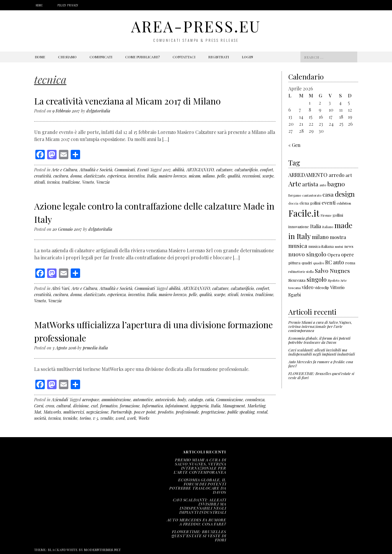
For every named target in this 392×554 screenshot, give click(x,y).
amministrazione (116, 400)
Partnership (121, 412)
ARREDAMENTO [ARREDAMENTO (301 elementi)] (308, 175)
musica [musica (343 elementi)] (298, 246)
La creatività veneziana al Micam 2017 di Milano (127, 101)
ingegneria (200, 406)
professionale (187, 412)
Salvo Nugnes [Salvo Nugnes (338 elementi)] (332, 271)
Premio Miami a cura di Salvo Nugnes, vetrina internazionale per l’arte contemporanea (320, 326)
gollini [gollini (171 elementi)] (338, 215)
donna (76, 176)
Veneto (88, 182)
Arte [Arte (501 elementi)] (295, 184)
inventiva (136, 176)
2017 (167, 170)
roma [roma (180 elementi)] (350, 263)
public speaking (241, 412)
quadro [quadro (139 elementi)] (319, 263)
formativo (109, 406)
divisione (81, 406)
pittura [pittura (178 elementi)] (294, 263)
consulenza (255, 400)
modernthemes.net (102, 550)
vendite (107, 418)
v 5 (96, 418)
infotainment (177, 406)
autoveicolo (165, 400)
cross (50, 406)
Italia (152, 176)
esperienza (117, 176)
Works (144, 418)
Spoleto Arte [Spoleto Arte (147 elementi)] (337, 280)
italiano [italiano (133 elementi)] (328, 227)
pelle (221, 176)
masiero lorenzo (173, 176)
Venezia (103, 182)
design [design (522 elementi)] (345, 194)
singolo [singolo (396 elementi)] (317, 279)
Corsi (39, 406)
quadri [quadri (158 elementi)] (307, 263)
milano (209, 176)
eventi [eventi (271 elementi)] (329, 203)
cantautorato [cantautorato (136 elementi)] (312, 195)
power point (145, 412)
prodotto (166, 412)
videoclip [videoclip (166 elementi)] (322, 287)
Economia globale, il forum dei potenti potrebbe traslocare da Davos (319, 340)
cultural (64, 406)
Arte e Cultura (64, 170)
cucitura (61, 176)
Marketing (256, 406)
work (132, 418)
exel (94, 406)
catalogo (196, 400)
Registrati (219, 57)
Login (247, 57)
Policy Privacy (68, 5)
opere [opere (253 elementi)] (347, 254)
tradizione (71, 182)
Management (234, 406)
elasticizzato (95, 176)
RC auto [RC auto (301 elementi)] (335, 262)
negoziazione (97, 412)
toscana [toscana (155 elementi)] (295, 288)
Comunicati (101, 57)
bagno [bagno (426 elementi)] (336, 184)
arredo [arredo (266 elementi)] (336, 175)
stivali (39, 182)
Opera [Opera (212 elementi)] (334, 255)
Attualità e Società (96, 170)
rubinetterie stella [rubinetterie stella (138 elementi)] (301, 272)
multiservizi (74, 412)
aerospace (91, 400)
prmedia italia (95, 348)
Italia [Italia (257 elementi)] (316, 226)
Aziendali (60, 400)
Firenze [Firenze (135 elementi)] (326, 215)
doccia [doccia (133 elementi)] (293, 203)
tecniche (70, 418)
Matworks (52, 412)
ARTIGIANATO (200, 170)
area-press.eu (196, 26)
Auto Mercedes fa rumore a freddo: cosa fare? (321, 364)
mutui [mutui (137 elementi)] (339, 247)
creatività (43, 176)
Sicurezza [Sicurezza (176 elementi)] (297, 280)
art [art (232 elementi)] (349, 175)
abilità (178, 170)
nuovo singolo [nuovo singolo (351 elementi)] (307, 254)
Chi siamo (67, 57)
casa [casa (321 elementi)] (328, 194)
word (120, 418)
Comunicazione (230, 400)
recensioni (251, 176)
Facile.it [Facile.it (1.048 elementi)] (304, 213)
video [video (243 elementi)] (308, 287)
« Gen (294, 145)
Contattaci (184, 57)
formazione (130, 406)
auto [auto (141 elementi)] (323, 185)
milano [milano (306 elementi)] (320, 237)
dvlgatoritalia (98, 111)
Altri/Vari (60, 288)
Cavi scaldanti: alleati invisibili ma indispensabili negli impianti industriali (322, 352)
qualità (234, 176)
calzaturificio (246, 170)
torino (85, 418)
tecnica (53, 182)
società (40, 418)
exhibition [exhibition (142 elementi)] (344, 203)
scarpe (268, 176)
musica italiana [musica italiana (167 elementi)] (321, 246)
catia (210, 400)
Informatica (152, 406)
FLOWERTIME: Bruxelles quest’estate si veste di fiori (321, 375)
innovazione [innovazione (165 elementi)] (299, 227)
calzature (224, 170)
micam (195, 176)
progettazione (213, 412)
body (182, 400)
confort (267, 170)
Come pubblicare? (142, 57)
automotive (143, 400)
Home (39, 5)
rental (262, 412)
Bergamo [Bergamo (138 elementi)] (295, 195)
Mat (38, 412)
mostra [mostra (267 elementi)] (338, 237)
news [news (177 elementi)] (349, 246)
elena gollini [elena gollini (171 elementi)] (310, 203)
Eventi (143, 170)
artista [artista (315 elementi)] (310, 184)
